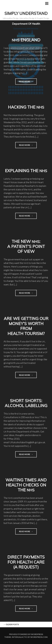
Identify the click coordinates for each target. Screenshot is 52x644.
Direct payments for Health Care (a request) (26, 562)
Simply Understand (26, 13)
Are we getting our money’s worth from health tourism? (26, 326)
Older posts (11, 624)
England (26, 40)
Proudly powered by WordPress (26, 634)
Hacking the (26, 107)
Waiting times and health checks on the (26, 485)
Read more (23, 82)
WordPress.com (39, 637)
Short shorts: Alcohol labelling (26, 403)
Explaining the (26, 171)
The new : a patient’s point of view (26, 246)
